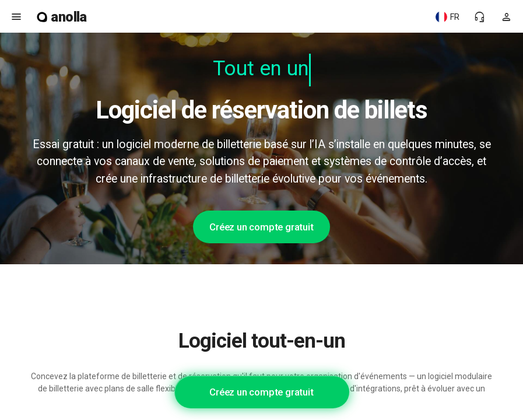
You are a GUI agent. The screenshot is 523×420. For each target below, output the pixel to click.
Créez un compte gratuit (261, 227)
